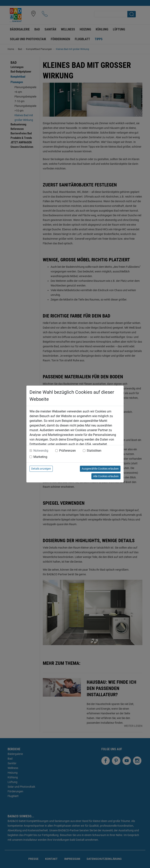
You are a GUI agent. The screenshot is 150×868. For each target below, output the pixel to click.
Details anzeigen (41, 469)
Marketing (40, 457)
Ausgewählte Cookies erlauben (100, 469)
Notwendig (41, 451)
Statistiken (94, 451)
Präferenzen (67, 451)
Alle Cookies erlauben (106, 476)
